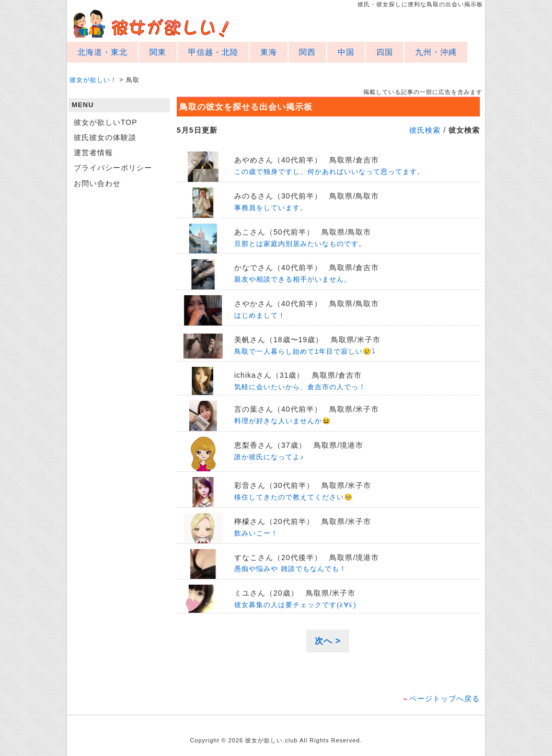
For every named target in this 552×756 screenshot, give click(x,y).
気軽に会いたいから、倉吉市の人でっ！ (300, 387)
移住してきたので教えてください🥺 (294, 497)
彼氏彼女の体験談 (105, 137)
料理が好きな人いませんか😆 (283, 421)
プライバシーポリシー (113, 168)
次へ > (328, 641)
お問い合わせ (97, 183)
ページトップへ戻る (445, 699)
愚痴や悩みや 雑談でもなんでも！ (290, 569)
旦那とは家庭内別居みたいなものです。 (300, 244)
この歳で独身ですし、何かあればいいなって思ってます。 (329, 172)
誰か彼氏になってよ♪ (269, 457)
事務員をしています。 (271, 208)
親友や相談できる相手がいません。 (293, 279)
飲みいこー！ (256, 533)
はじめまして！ (260, 315)
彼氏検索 (425, 130)
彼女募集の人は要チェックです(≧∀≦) (295, 605)
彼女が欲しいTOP (106, 122)
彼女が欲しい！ (151, 24)
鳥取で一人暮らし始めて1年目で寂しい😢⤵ (305, 351)
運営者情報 (93, 153)
